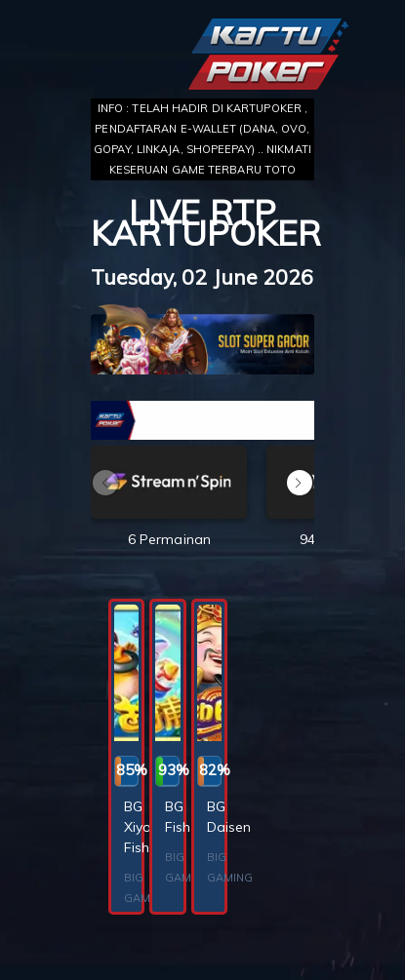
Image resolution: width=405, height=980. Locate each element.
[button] (300, 483)
